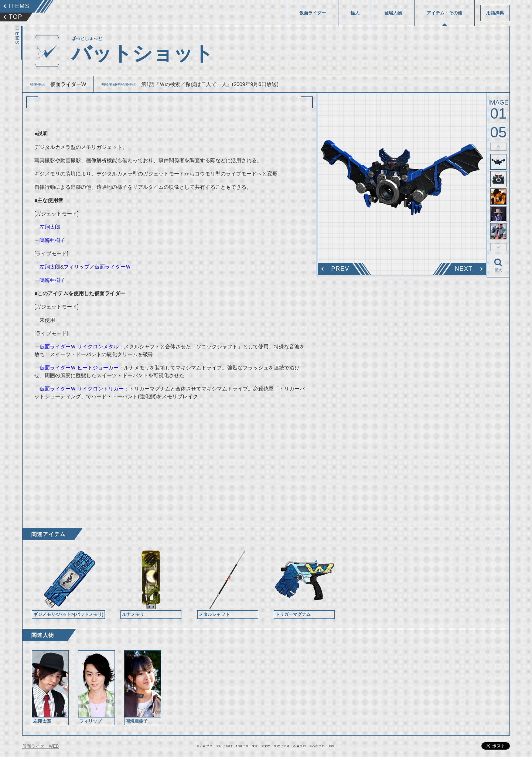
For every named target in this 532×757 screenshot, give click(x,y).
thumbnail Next (498, 247)
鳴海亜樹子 (52, 240)
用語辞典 (495, 13)
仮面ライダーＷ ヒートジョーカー (79, 368)
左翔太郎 (50, 227)
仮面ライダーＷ (113, 267)
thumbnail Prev (498, 147)
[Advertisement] (170, 458)
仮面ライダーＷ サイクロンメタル (79, 347)
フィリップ (76, 267)
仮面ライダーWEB (40, 746)
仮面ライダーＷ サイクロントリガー (82, 389)
